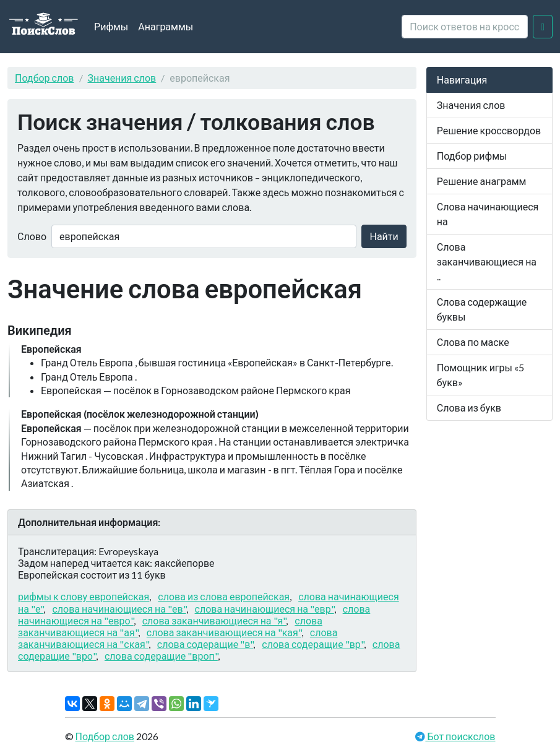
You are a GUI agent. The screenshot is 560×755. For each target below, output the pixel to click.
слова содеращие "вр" (312, 644)
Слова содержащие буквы (482, 309)
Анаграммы (166, 26)
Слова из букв (469, 408)
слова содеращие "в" (205, 644)
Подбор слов (45, 78)
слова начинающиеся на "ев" (119, 609)
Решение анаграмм (482, 181)
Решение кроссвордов (489, 130)
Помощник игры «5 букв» (480, 375)
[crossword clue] (465, 27)
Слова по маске (473, 342)
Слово (32, 236)
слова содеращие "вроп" (161, 656)
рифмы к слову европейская (84, 596)
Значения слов (122, 78)
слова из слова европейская (224, 596)
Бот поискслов (460, 736)
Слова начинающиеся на (488, 214)
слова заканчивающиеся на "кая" (224, 632)
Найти (384, 236)
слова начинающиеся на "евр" (265, 609)
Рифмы (111, 26)
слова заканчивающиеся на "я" (214, 620)
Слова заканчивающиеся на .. (487, 261)
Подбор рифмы (472, 156)
